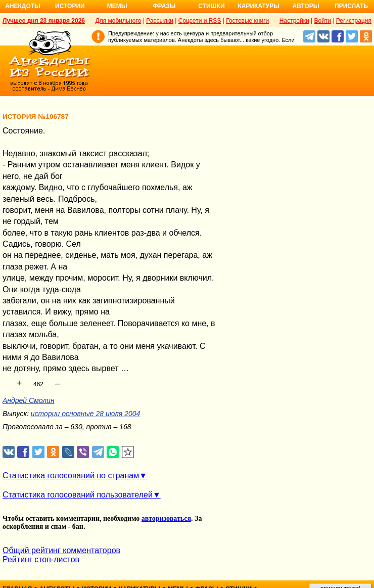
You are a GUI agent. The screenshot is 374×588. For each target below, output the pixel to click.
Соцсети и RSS (200, 21)
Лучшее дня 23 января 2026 (44, 21)
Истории (70, 6)
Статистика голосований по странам (71, 476)
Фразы (164, 6)
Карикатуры (259, 6)
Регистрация (354, 21)
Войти (322, 21)
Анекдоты (23, 6)
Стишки (211, 6)
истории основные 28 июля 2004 (85, 414)
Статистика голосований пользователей (78, 495)
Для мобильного (119, 21)
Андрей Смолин (29, 400)
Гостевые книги (247, 21)
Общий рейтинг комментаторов (61, 550)
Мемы (117, 6)
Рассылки (160, 21)
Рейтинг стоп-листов (41, 559)
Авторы (306, 6)
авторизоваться (166, 518)
